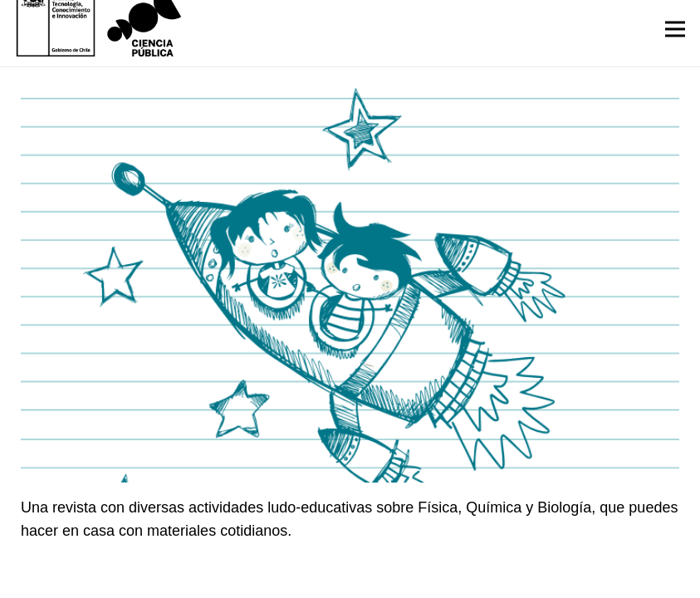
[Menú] (676, 29)
